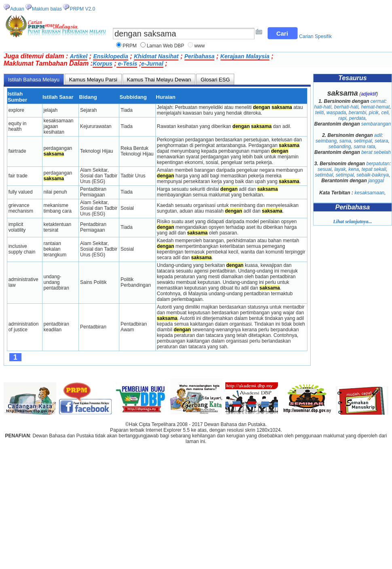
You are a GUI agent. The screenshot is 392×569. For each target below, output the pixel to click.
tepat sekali (374, 169)
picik (374, 113)
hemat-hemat (376, 107)
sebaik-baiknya (373, 175)
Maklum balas (47, 9)
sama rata (364, 147)
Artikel (79, 56)
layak (340, 169)
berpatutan (378, 164)
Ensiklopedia (110, 56)
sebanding (340, 147)
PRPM (130, 46)
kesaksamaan (369, 193)
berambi (357, 113)
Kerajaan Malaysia (245, 56)
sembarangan (376, 124)
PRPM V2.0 (82, 9)
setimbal (324, 175)
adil (378, 135)
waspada (336, 113)
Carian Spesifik (315, 36)
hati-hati (323, 107)
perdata (357, 118)
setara (381, 141)
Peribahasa (200, 56)
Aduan (17, 9)
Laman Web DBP (166, 46)
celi (385, 113)
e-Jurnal (152, 64)
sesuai (325, 169)
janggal (376, 181)
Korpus (103, 64)
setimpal (363, 141)
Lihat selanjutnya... (352, 222)
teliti (319, 113)
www (199, 46)
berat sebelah (376, 152)
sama (345, 141)
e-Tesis (127, 64)
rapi (342, 118)
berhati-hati (346, 107)
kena (354, 169)
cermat (378, 101)
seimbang (326, 141)
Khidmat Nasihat (156, 56)
